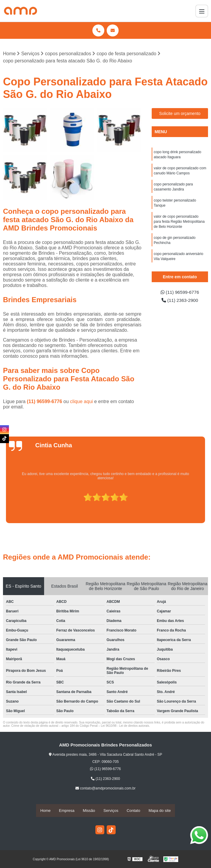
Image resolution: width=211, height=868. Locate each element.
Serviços (111, 811)
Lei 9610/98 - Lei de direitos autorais (125, 726)
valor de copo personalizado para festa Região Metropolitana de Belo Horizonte (179, 225)
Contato (134, 811)
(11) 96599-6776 (45, 402)
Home (45, 811)
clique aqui (82, 402)
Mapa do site (159, 811)
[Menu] (202, 11)
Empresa (67, 811)
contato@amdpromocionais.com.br (105, 789)
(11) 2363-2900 (180, 301)
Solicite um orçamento (180, 114)
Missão (89, 811)
